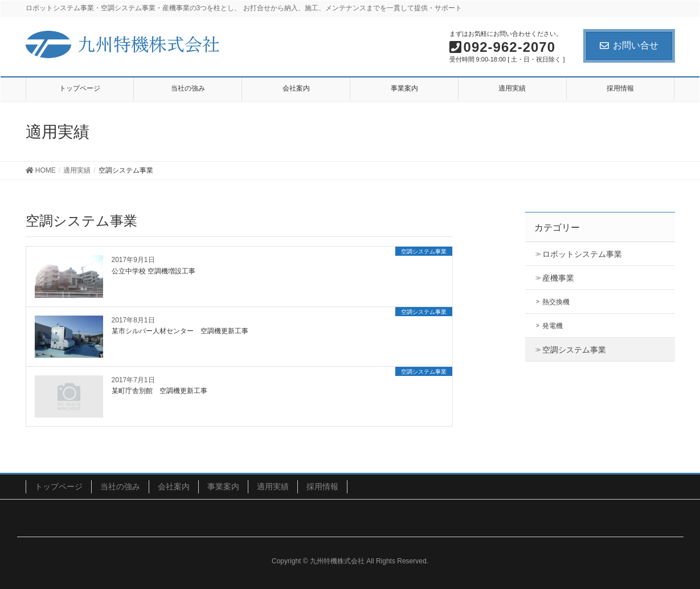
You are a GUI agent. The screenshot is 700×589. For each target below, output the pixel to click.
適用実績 (273, 486)
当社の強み (120, 486)
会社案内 (174, 486)
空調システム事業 (574, 350)
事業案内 (223, 486)
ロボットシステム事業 (582, 254)
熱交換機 (556, 302)
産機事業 (558, 278)
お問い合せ (629, 45)
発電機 (552, 326)
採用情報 (322, 486)
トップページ (59, 486)
